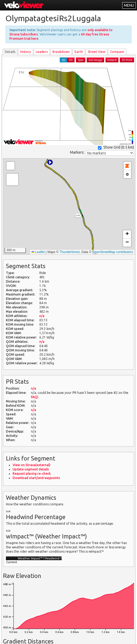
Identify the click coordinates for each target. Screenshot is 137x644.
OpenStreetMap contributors (113, 252)
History (26, 52)
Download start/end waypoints (36, 478)
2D (71, 60)
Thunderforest (70, 252)
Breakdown (61, 52)
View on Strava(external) (31, 465)
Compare (117, 52)
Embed (112, 60)
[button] (50, 162)
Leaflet (38, 252)
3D (64, 60)
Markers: (77, 152)
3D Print (127, 60)
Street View (96, 52)
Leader (42, 52)
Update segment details (31, 469)
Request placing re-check (32, 474)
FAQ (34, 397)
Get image (95, 60)
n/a (42, 316)
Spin (81, 60)
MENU (129, 5)
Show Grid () (116, 147)
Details (10, 52)
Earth (79, 52)
